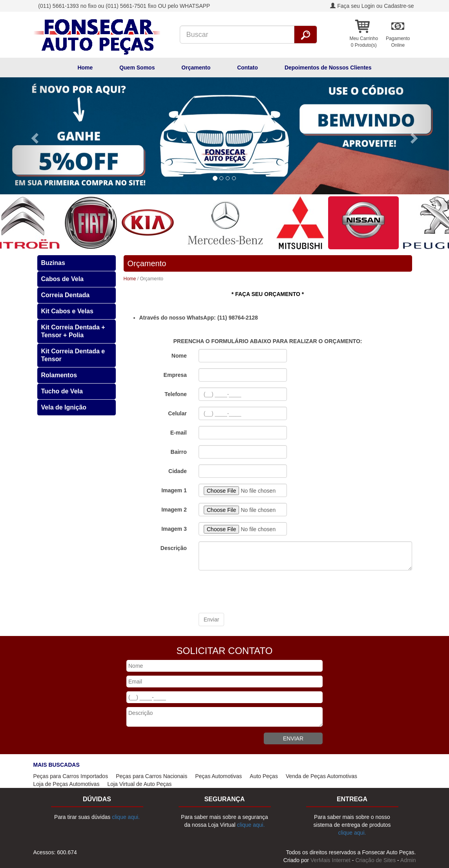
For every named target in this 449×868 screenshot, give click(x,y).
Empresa (175, 375)
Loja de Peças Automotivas (67, 784)
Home (85, 68)
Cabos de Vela (63, 279)
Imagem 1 (174, 490)
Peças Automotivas (218, 776)
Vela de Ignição (64, 407)
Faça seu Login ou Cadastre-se (372, 6)
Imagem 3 (174, 529)
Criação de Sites (375, 860)
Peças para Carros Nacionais (151, 776)
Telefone (176, 394)
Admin (408, 860)
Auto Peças (264, 776)
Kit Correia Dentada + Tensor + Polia (73, 331)
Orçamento (196, 68)
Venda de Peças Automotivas (321, 776)
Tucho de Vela (62, 391)
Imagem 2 (174, 510)
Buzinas (53, 263)
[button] (34, 136)
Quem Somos (137, 68)
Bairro (179, 452)
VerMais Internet (330, 860)
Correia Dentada (66, 295)
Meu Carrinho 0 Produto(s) (364, 42)
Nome (179, 356)
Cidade (178, 471)
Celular (177, 413)
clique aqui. (126, 817)
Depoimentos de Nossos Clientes (328, 68)
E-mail (179, 433)
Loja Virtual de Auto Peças (139, 784)
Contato (247, 68)
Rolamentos (59, 375)
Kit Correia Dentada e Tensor (73, 355)
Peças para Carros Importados (71, 776)
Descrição (174, 548)
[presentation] (258, 592)
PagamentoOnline (398, 42)
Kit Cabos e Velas (67, 311)
